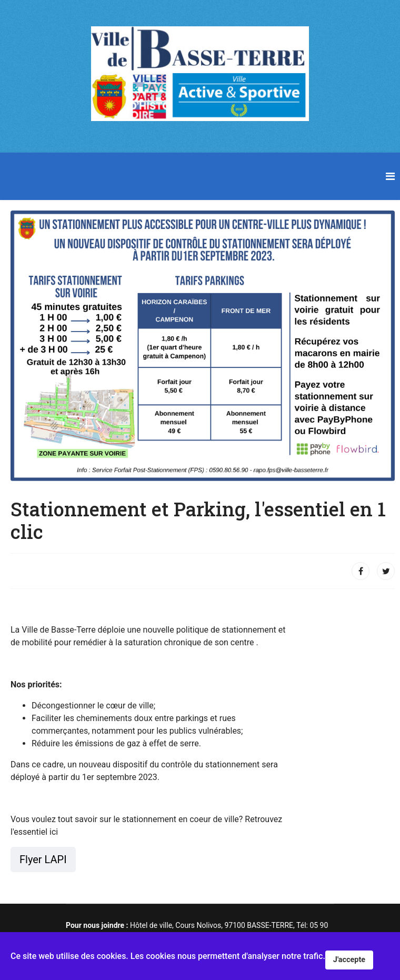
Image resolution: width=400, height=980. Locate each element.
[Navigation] (390, 176)
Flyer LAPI (43, 859)
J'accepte (349, 960)
